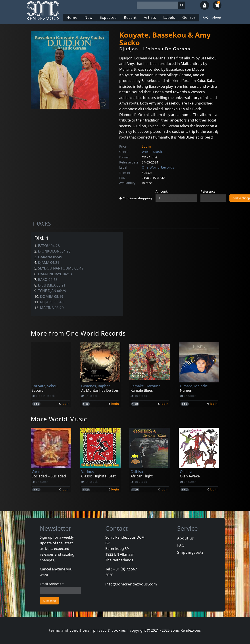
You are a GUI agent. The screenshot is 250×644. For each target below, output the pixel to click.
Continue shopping (136, 198)
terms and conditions (69, 630)
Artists (150, 17)
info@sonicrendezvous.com (131, 584)
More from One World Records (78, 333)
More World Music (59, 419)
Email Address (52, 584)
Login (146, 146)
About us (186, 538)
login (66, 404)
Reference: (208, 191)
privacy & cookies (110, 630)
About (217, 17)
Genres (189, 17)
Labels (169, 17)
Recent (130, 17)
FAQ (206, 17)
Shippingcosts (190, 552)
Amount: (162, 191)
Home (72, 17)
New (89, 17)
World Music (152, 152)
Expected (108, 17)
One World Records (158, 167)
